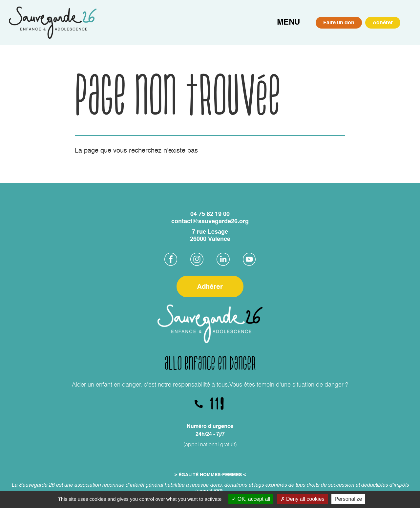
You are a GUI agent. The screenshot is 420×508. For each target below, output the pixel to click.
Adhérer (383, 22)
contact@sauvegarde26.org (210, 222)
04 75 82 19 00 (210, 214)
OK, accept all (251, 499)
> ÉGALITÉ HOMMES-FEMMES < (210, 475)
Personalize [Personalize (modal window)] (348, 499)
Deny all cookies (303, 499)
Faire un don (339, 22)
